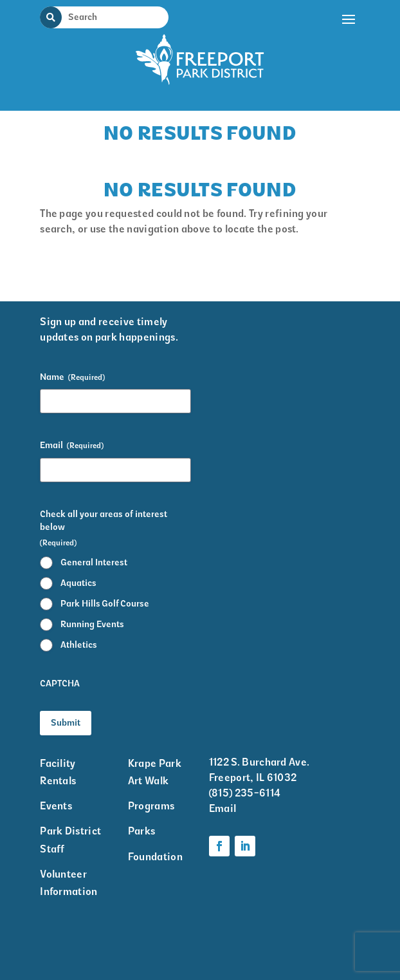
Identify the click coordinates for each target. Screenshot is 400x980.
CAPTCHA (60, 683)
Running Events (92, 624)
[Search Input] (112, 17)
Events (56, 806)
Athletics (79, 645)
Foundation (155, 857)
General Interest (94, 562)
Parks (142, 831)
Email (72, 446)
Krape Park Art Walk (155, 772)
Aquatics (78, 583)
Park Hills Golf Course (105, 604)
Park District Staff (70, 840)
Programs (151, 806)
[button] (349, 55)
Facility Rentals (58, 772)
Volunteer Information (69, 883)
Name (72, 377)
